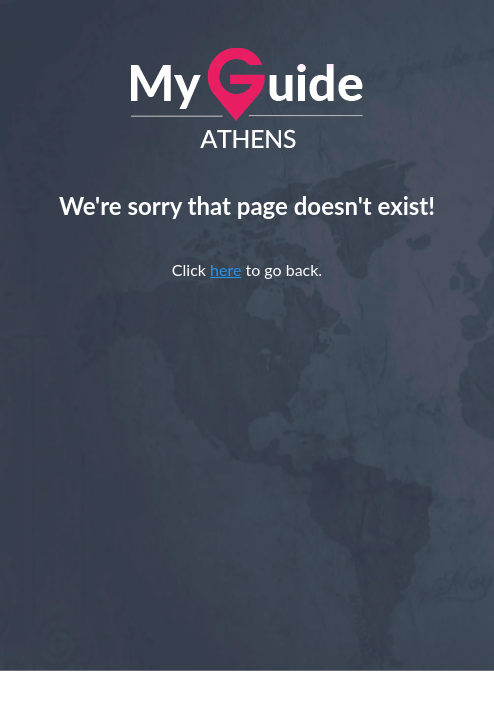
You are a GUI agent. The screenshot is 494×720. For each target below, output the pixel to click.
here (225, 269)
